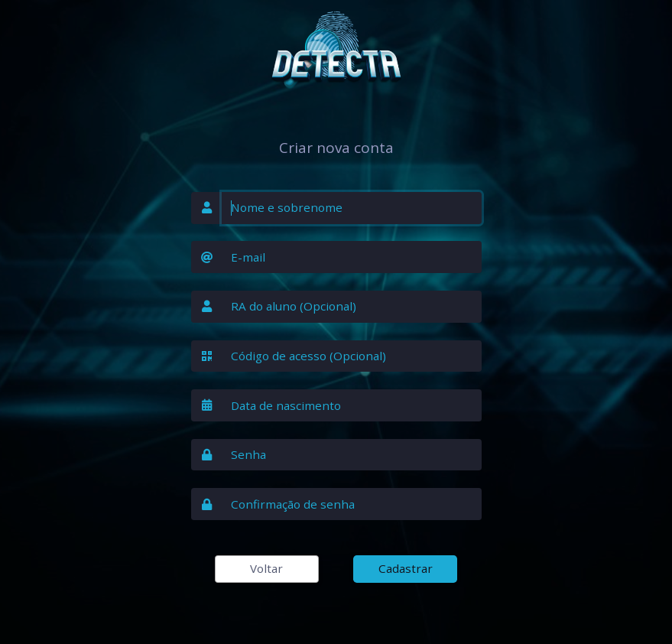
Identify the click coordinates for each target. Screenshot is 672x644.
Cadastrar (406, 568)
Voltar (266, 568)
